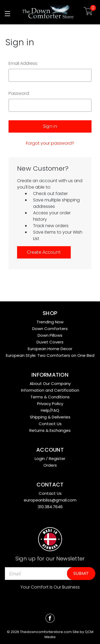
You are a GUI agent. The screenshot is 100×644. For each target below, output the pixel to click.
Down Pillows (50, 335)
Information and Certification (50, 390)
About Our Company (50, 383)
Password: (19, 93)
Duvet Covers (50, 342)
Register (57, 458)
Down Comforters (50, 329)
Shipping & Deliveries (50, 417)
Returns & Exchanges (50, 430)
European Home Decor (50, 349)
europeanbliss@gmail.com (50, 500)
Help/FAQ (50, 410)
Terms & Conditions (50, 397)
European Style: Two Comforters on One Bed (50, 355)
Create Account (44, 252)
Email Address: (23, 63)
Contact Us (50, 424)
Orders (50, 465)
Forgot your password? (50, 143)
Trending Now (50, 322)
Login (40, 458)
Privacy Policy (50, 404)
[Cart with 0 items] (88, 12)
